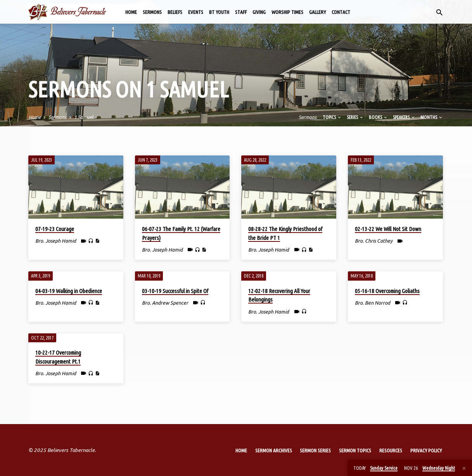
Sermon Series (315, 450)
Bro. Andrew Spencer (165, 303)
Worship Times (287, 12)
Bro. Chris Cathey (374, 241)
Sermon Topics (355, 450)
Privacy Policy (426, 450)
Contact (341, 12)
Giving (259, 12)
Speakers (404, 117)
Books (379, 117)
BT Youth (219, 12)
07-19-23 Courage (55, 229)
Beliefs (175, 12)
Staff (241, 12)
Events (196, 12)
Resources (391, 450)
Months (432, 117)
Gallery (317, 12)
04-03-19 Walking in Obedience (69, 291)
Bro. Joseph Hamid (56, 241)
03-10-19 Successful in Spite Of (175, 291)
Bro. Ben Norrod (373, 303)
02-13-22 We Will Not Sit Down (388, 229)
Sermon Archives (274, 450)
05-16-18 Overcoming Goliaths (387, 291)
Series (355, 117)
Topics (332, 117)
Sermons (152, 12)
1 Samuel (84, 117)
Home (131, 12)
